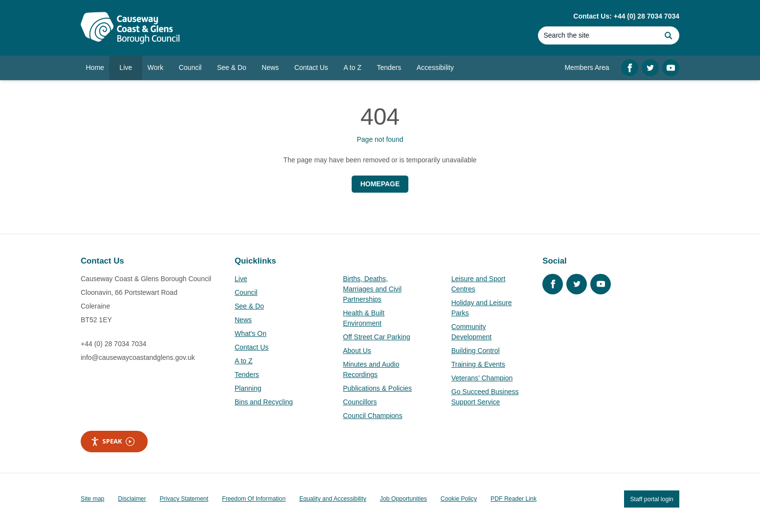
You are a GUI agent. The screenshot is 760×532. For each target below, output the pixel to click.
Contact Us (252, 347)
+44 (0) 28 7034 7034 (113, 344)
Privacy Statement (184, 499)
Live (241, 279)
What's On (251, 333)
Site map (92, 499)
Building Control (476, 351)
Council (246, 292)
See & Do (249, 306)
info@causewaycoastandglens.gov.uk (138, 357)
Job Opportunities (403, 499)
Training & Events (478, 364)
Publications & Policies (377, 388)
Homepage (380, 184)
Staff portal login (651, 499)
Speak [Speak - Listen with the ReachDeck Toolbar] (112, 441)
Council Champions (372, 416)
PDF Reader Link (514, 499)
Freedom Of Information (254, 499)
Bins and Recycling (264, 402)
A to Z (244, 361)
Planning (248, 388)
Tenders (247, 375)
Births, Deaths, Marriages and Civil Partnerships (372, 289)
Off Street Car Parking (376, 337)
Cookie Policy (459, 499)
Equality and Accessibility (333, 499)
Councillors (360, 402)
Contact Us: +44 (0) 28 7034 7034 (626, 16)
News (243, 320)
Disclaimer (132, 499)
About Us (357, 351)
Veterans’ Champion (482, 378)
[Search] (598, 35)
